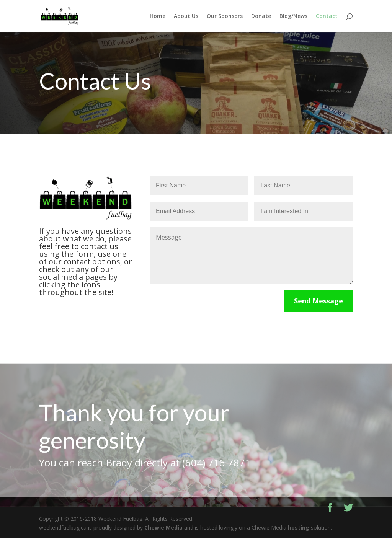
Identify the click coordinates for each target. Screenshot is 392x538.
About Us (186, 16)
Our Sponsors (225, 16)
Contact (327, 16)
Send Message (318, 301)
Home (158, 16)
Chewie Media (163, 527)
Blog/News (293, 16)
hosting (299, 527)
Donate (261, 16)
